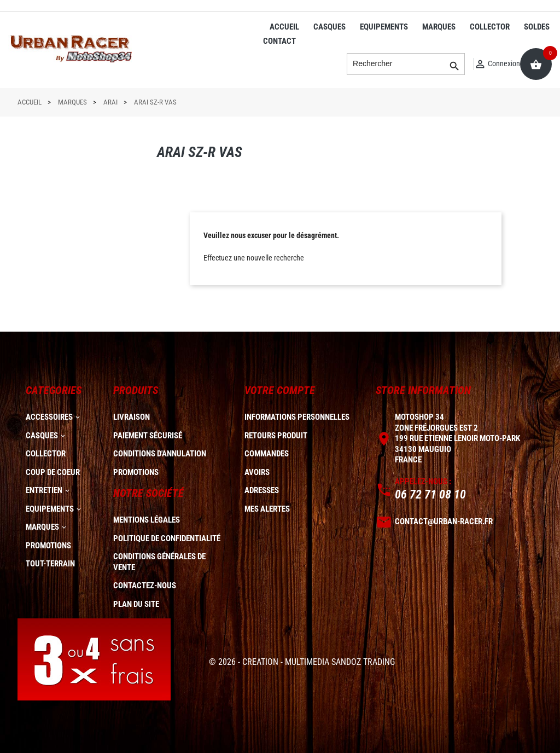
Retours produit (276, 436)
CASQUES (329, 27)
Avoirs (257, 472)
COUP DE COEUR (53, 472)
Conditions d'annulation (160, 454)
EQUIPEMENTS (384, 27)
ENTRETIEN (44, 490)
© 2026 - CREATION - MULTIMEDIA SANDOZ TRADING (302, 662)
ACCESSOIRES (49, 417)
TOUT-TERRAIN (50, 564)
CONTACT (279, 41)
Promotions (136, 472)
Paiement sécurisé (148, 436)
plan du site (136, 604)
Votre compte (280, 390)
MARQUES (439, 27)
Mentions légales (147, 520)
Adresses (262, 490)
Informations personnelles (297, 417)
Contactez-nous (145, 586)
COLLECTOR (490, 27)
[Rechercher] (406, 64)
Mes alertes (267, 509)
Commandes (267, 454)
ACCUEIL (284, 27)
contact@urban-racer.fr (444, 522)
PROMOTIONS (48, 546)
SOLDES (537, 27)
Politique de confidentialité (167, 538)
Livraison (132, 417)
